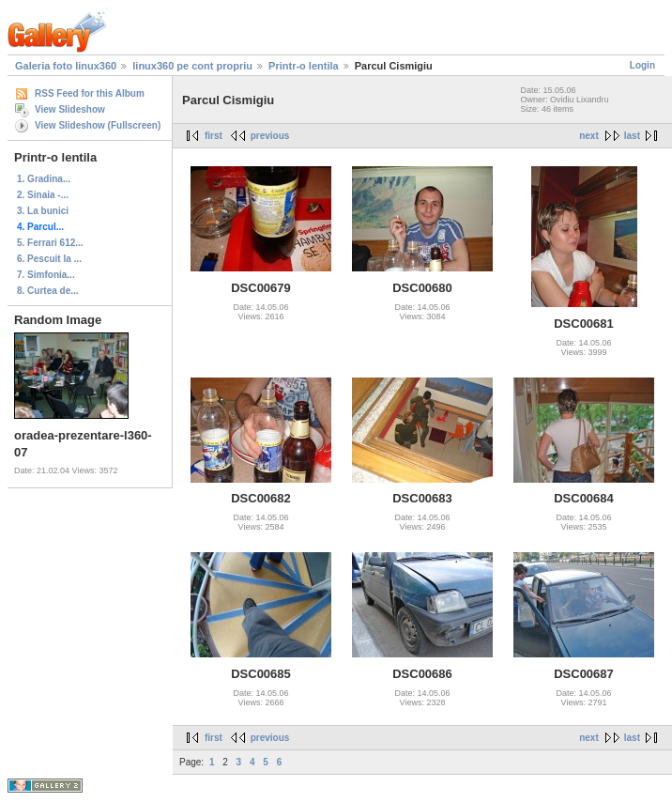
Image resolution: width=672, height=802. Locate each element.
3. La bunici (43, 211)
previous (270, 136)
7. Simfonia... (46, 275)
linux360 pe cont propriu (192, 66)
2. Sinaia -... (43, 195)
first (214, 136)
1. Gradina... (44, 179)
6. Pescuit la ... (49, 259)
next (589, 136)
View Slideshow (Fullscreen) (98, 125)
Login (642, 65)
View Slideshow (70, 109)
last (632, 136)
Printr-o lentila (304, 66)
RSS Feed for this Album (90, 93)
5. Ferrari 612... (50, 243)
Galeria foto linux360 (66, 66)
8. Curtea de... (48, 291)
